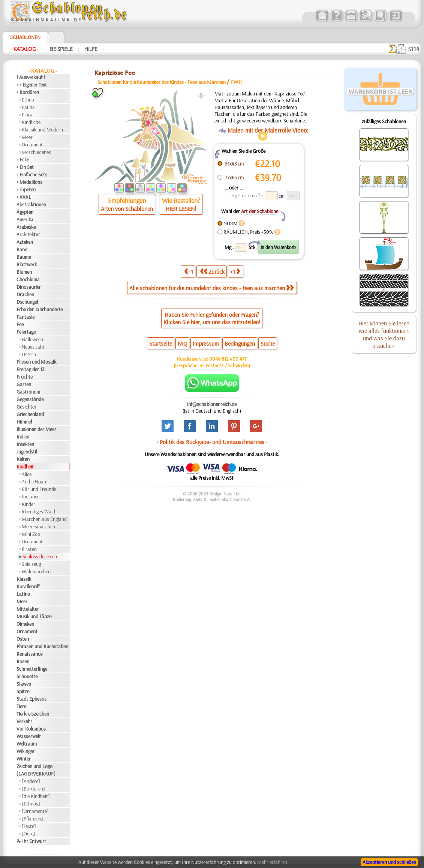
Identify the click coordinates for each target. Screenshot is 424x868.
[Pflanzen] (32, 819)
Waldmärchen (36, 571)
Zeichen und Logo (34, 766)
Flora (27, 115)
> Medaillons (29, 182)
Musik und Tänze (34, 616)
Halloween (32, 339)
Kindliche (31, 122)
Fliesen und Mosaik (36, 362)
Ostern (29, 354)
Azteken (25, 242)
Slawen (24, 684)
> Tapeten (26, 189)
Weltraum (27, 744)
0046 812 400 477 (228, 359)
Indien (23, 437)
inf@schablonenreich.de (212, 404)
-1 (189, 271)
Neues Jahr (33, 347)
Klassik (24, 579)
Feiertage (26, 332)
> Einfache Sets (32, 174)
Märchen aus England (44, 519)
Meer (27, 137)
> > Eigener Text (32, 85)
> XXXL (24, 197)
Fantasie (25, 317)
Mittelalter (28, 609)
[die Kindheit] (36, 796)
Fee (20, 324)
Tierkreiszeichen (33, 714)
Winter (24, 759)
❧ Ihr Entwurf (31, 841)
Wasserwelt (29, 736)
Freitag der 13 (31, 369)
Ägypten (25, 212)
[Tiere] (28, 834)
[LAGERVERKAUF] (36, 774)
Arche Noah (34, 482)
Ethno (28, 100)
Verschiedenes (36, 152)
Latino (23, 594)
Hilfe (91, 49)
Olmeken (25, 624)
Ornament (32, 145)
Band (22, 249)
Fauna (28, 107)
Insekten (25, 444)
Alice (27, 474)
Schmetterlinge (32, 669)
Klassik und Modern (42, 130)
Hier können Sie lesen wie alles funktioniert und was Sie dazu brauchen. (384, 334)
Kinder (28, 504)
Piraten (29, 549)
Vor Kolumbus (31, 729)
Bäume (24, 257)
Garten (24, 384)
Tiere (21, 706)
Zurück (212, 271)
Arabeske (26, 227)
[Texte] (29, 826)
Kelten (23, 459)
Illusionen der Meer (36, 429)
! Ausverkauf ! (31, 77)
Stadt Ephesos (31, 699)
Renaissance (29, 654)
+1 (235, 271)
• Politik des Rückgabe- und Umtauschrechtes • (212, 442)
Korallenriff (28, 586)
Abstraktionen (31, 204)
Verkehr (24, 721)
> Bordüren (28, 92)
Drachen (25, 294)
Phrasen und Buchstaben (42, 646)
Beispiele (61, 49)
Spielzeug (31, 564)
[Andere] (31, 781)
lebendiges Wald (38, 512)
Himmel (24, 422)
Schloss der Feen (40, 556)
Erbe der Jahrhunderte (40, 309)
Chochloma (28, 279)
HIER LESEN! (181, 209)
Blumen (24, 272)
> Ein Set (25, 167)
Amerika (25, 219)
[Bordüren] (33, 789)
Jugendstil (27, 452)
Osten (23, 639)
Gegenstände (30, 399)
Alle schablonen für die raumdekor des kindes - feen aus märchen (211, 288)
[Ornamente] (35, 811)
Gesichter (26, 407)
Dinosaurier (29, 287)
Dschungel (27, 302)
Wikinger (25, 751)
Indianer (30, 497)
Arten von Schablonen (127, 209)
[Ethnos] (31, 804)
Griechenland (30, 414)
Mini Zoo (31, 534)
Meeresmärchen (38, 526)
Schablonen (25, 37)
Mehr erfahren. (273, 862)
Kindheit (25, 467)
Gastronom (28, 392)
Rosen (23, 661)
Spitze (23, 691)
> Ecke (23, 160)
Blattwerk (27, 264)
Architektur (28, 234)
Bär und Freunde (39, 489)
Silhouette (27, 676)
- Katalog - (25, 49)
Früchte (25, 377)
